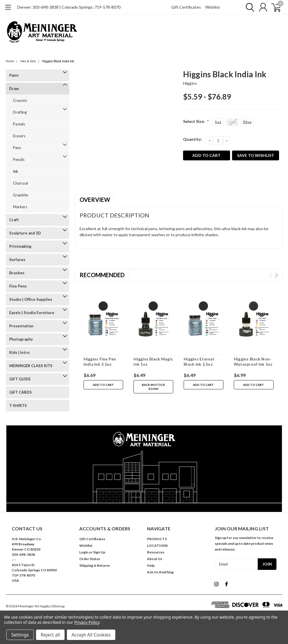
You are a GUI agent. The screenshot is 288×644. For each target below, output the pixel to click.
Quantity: (192, 139)
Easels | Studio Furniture (32, 313)
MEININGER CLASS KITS (31, 366)
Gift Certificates (186, 7)
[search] (249, 7)
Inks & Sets (28, 61)
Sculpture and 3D (25, 233)
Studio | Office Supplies (31, 299)
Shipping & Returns (95, 565)
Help (151, 565)
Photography (21, 339)
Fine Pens (18, 286)
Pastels (19, 124)
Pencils (19, 159)
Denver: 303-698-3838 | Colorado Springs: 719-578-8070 (69, 7)
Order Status (90, 559)
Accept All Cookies (91, 635)
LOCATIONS (157, 546)
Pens (17, 148)
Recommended (102, 275)
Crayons (20, 100)
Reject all (50, 635)
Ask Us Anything (160, 572)
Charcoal (20, 183)
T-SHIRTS (18, 405)
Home (10, 61)
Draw (14, 89)
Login (84, 552)
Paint (14, 75)
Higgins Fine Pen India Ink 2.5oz (100, 362)
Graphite (20, 195)
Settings (20, 635)
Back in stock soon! (153, 387)
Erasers (19, 136)
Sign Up (99, 552)
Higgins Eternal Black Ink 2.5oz (199, 362)
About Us (155, 559)
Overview (95, 200)
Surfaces (17, 260)
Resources (156, 552)
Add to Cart (103, 385)
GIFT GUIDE (20, 379)
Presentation (21, 326)
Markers (20, 207)
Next (276, 275)
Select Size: (196, 121)
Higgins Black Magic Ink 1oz (153, 362)
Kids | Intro (19, 352)
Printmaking (20, 246)
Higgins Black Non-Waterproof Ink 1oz (253, 362)
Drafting (20, 112)
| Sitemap (58, 606)
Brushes (17, 273)
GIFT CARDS (20, 392)
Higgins (190, 83)
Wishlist (213, 7)
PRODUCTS (157, 539)
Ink (16, 171)
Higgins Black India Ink (58, 61)
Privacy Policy (87, 622)
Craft (14, 220)
